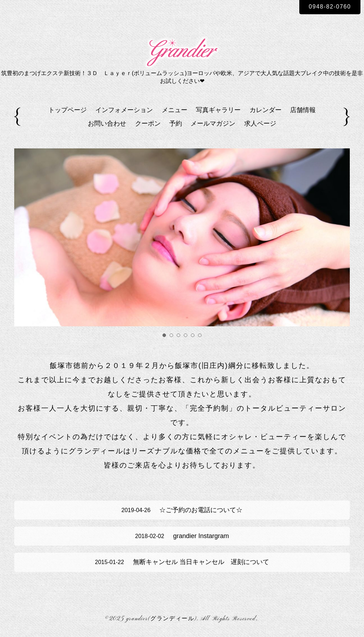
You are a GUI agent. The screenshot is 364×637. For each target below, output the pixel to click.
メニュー (175, 110)
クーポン (148, 123)
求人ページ (260, 123)
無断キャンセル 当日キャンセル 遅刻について (182, 562)
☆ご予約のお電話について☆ (182, 510)
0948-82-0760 (330, 7)
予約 (176, 123)
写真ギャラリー (218, 110)
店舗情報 (303, 110)
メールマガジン (213, 123)
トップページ (68, 110)
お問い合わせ (107, 123)
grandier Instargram (182, 536)
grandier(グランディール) (161, 619)
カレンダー (266, 110)
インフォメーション (124, 110)
